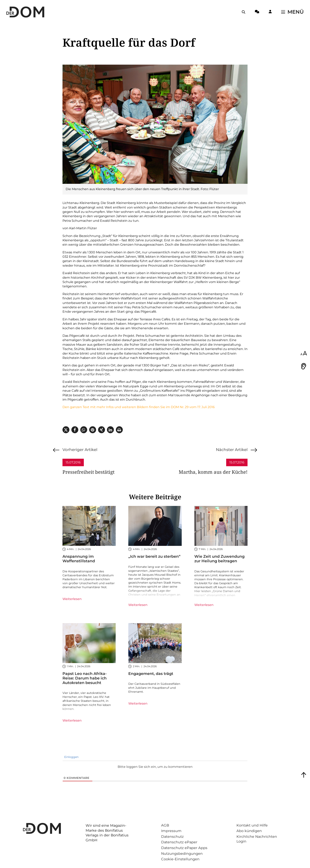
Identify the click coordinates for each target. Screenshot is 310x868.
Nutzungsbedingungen (182, 853)
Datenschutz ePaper (179, 842)
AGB (165, 825)
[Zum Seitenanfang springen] (304, 775)
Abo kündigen (249, 831)
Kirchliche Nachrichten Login (257, 839)
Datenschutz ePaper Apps (184, 848)
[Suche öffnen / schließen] (244, 12)
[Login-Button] (270, 12)
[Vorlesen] (304, 366)
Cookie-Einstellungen (180, 859)
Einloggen (71, 757)
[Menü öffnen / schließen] (292, 12)
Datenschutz (172, 836)
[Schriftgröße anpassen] (304, 354)
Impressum (171, 831)
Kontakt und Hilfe (252, 825)
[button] (66, 430)
